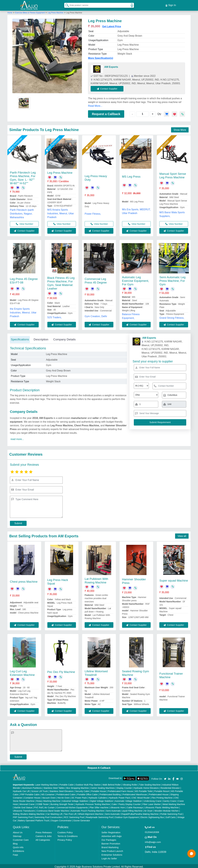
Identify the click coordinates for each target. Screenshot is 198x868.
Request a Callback (106, 113)
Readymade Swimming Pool (99, 816)
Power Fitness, (93, 212)
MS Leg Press (131, 175)
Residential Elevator (170, 787)
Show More (180, 128)
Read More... (95, 104)
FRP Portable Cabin (30, 793)
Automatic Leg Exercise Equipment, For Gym (136, 279)
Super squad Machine (174, 579)
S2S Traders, (55, 316)
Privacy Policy (65, 838)
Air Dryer (148, 809)
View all (182, 535)
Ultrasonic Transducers (24, 809)
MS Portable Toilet (144, 790)
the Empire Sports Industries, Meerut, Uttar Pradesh (23, 311)
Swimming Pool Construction (48, 816)
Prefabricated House (159, 793)
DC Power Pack (79, 796)
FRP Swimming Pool (23, 816)
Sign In (171, 5)
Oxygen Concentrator (61, 819)
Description (41, 338)
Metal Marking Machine (174, 803)
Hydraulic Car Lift (21, 790)
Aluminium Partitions (32, 787)
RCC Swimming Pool (74, 816)
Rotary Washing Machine (48, 800)
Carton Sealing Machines (103, 787)
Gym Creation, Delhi (96, 315)
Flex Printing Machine (162, 796)
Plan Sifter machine (99, 806)
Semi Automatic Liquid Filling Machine (124, 809)
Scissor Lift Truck (40, 790)
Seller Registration (111, 831)
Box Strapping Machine (78, 787)
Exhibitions (18, 850)
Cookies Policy (65, 831)
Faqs (15, 853)
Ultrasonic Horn (118, 806)
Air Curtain (49, 806)
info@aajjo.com (153, 841)
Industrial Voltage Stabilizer (75, 800)
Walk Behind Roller (112, 783)
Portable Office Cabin (87, 793)
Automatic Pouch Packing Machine (87, 809)
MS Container (48, 793)
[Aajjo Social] (165, 777)
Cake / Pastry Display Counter (126, 803)
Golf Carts (171, 816)
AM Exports (111, 66)
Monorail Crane (27, 803)
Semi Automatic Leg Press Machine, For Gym (172, 280)
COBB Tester (42, 803)
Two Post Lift (70, 813)
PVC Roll (38, 806)
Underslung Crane (153, 800)
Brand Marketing (110, 846)
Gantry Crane (170, 800)
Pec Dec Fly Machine (61, 671)
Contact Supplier (109, 87)
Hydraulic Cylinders (98, 796)
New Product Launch (112, 850)
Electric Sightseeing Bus (152, 816)
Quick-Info (18, 846)
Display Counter (124, 787)
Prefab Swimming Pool (171, 813)
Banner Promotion (111, 842)
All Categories (43, 838)
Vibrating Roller (130, 783)
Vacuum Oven (49, 796)
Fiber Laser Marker (152, 803)
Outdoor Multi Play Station (88, 783)
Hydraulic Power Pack (119, 796)
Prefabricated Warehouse (135, 793)
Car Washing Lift (54, 813)
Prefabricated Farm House (121, 790)
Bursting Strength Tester (62, 803)
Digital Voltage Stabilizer (102, 800)
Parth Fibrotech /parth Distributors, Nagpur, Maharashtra (22, 212)
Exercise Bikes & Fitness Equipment (30, 11)
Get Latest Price (112, 25)
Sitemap (17, 835)
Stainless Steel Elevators (61, 790)
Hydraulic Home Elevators (146, 787)
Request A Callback (99, 767)
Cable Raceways (135, 806)
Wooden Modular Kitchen (167, 809)
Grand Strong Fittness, (172, 317)
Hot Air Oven (63, 796)
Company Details (64, 338)
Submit (18, 522)
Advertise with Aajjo (112, 835)
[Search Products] (66, 4)
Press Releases (44, 831)
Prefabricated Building (110, 793)
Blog (15, 842)
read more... (17, 438)
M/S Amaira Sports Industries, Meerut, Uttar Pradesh (61, 212)
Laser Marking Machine (46, 783)
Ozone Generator (82, 819)
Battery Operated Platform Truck (34, 819)
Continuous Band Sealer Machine (53, 809)
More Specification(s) (101, 57)
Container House (32, 796)
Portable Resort (162, 790)
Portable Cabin (67, 783)
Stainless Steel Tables (54, 787)
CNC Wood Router (141, 796)
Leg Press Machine (55, 11)
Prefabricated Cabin (66, 793)
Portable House (99, 790)
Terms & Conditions (68, 835)
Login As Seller (109, 857)
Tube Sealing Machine (150, 783)
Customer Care (21, 838)
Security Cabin (82, 790)
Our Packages (109, 838)
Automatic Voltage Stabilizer (128, 800)
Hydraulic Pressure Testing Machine (93, 803)
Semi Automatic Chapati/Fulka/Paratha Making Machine (132, 813)
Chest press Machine (24, 580)
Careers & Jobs (44, 835)
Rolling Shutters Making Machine (29, 813)
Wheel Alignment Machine (91, 813)
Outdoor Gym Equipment (127, 816)
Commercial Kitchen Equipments (72, 806)
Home (10, 11)
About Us (18, 831)
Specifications (20, 338)
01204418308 (152, 831)
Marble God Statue (23, 806)
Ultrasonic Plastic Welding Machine (162, 806)
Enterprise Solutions (112, 853)
